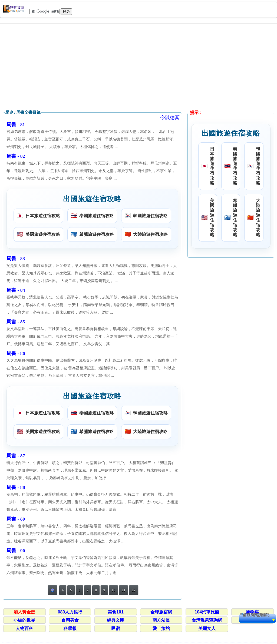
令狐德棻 (170, 118)
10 (113, 590)
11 (123, 590)
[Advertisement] (138, 67)
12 (133, 590)
